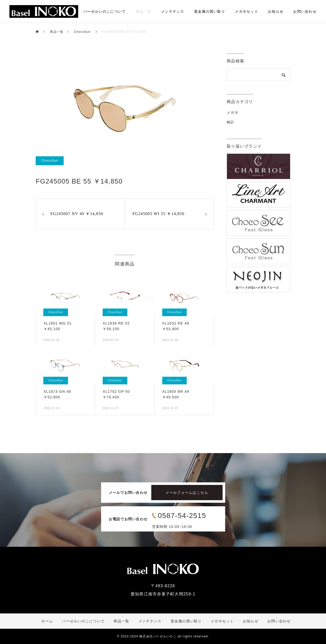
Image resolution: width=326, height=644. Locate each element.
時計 (231, 122)
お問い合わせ (305, 11)
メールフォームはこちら (187, 493)
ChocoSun (50, 161)
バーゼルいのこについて (105, 11)
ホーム (68, 11)
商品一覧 (144, 11)
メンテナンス (173, 11)
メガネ (233, 113)
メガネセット (247, 11)
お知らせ (276, 11)
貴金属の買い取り (210, 11)
